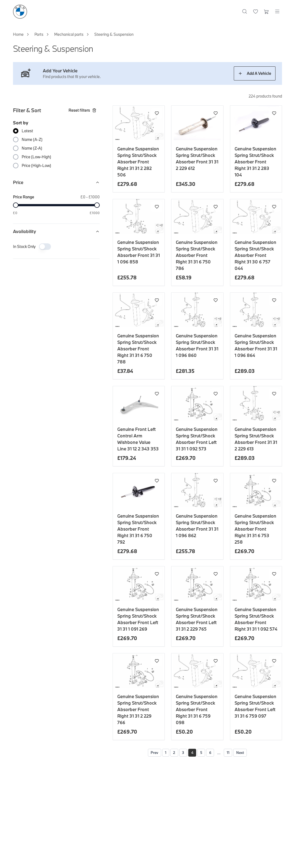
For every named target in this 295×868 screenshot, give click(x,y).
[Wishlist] (256, 12)
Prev (148, 753)
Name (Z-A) (32, 148)
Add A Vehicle (255, 73)
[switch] (45, 247)
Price (56, 182)
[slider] (16, 205)
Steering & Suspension (114, 34)
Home (18, 34)
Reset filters (82, 110)
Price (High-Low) (36, 165)
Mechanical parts (69, 34)
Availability (56, 231)
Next (247, 753)
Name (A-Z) (32, 139)
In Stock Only (24, 246)
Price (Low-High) (36, 157)
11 (232, 753)
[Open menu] (277, 12)
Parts (39, 34)
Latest (27, 131)
